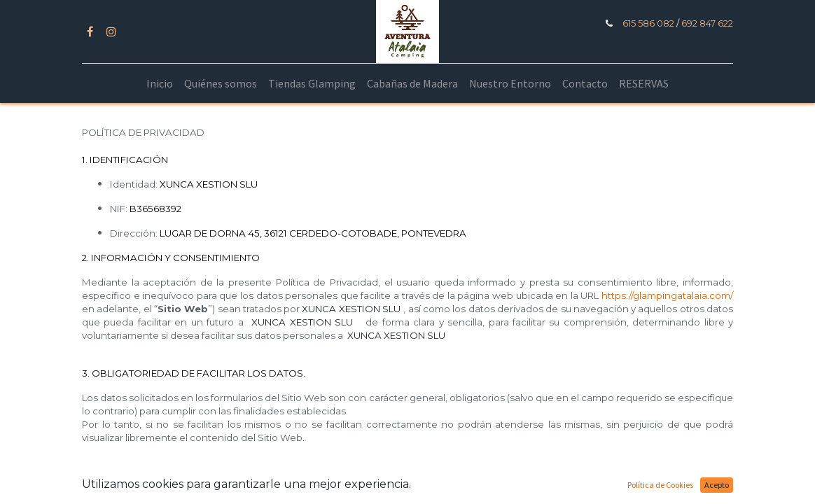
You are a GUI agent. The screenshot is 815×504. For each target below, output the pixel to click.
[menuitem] (160, 83)
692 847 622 (706, 23)
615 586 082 (648, 23)
